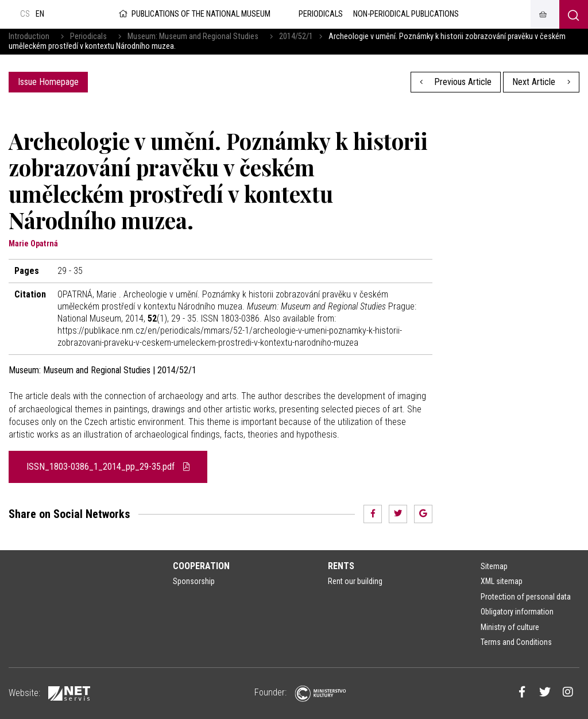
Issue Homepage (48, 82)
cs (25, 14)
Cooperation (201, 566)
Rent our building (355, 581)
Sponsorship (194, 581)
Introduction (29, 36)
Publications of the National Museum (194, 14)
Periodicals (88, 36)
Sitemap (494, 566)
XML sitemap (502, 581)
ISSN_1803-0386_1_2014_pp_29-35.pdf (108, 467)
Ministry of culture (510, 627)
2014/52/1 (296, 36)
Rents (341, 566)
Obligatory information (517, 612)
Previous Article (456, 82)
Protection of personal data (526, 597)
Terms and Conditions (516, 642)
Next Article (541, 82)
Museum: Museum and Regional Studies (193, 36)
